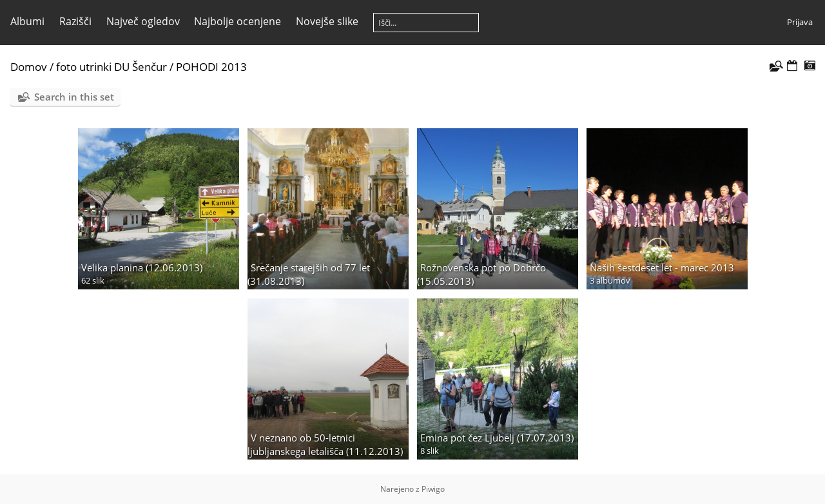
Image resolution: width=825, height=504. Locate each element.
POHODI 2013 (211, 67)
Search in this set (74, 97)
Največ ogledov (143, 21)
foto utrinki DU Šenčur (112, 67)
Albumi (27, 21)
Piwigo (433, 489)
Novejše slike (327, 21)
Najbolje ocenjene (238, 21)
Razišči (75, 21)
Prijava (800, 22)
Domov (29, 67)
